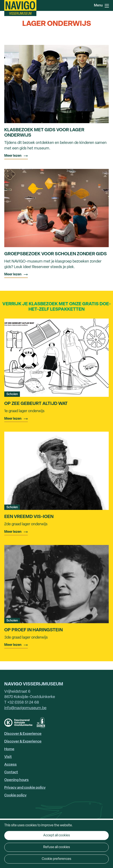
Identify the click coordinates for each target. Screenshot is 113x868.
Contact (11, 772)
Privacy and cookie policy (25, 788)
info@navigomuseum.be (25, 708)
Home (9, 749)
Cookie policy (15, 795)
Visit (8, 757)
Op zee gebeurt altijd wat (36, 404)
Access (10, 765)
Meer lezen (13, 156)
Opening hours (16, 780)
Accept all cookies (57, 836)
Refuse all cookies (57, 847)
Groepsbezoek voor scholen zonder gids (56, 254)
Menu (107, 6)
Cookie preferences (56, 859)
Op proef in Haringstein (33, 630)
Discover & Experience (23, 734)
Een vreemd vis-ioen (29, 517)
